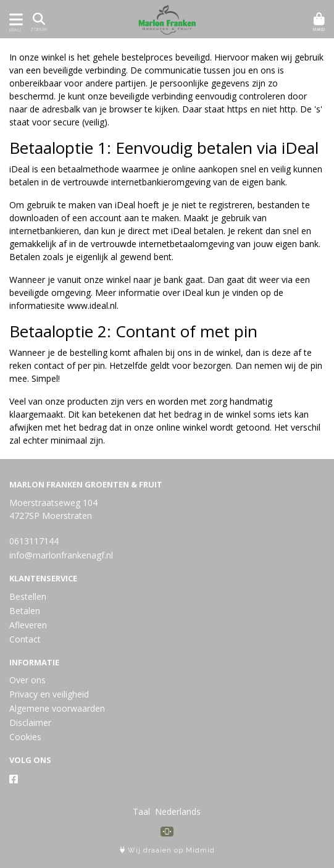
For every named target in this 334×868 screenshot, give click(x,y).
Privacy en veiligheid (49, 694)
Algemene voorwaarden (57, 708)
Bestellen (28, 596)
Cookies (25, 737)
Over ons (27, 680)
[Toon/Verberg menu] (14, 19)
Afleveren (28, 625)
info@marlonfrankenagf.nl (61, 555)
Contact (25, 639)
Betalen (25, 611)
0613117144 (34, 541)
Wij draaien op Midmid (167, 850)
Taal (141, 811)
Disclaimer (30, 723)
